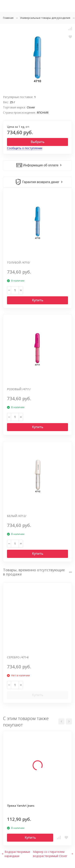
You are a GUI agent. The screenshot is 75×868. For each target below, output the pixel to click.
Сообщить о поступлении (25, 148)
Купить (38, 300)
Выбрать (37, 142)
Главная (8, 18)
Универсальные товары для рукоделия (45, 18)
